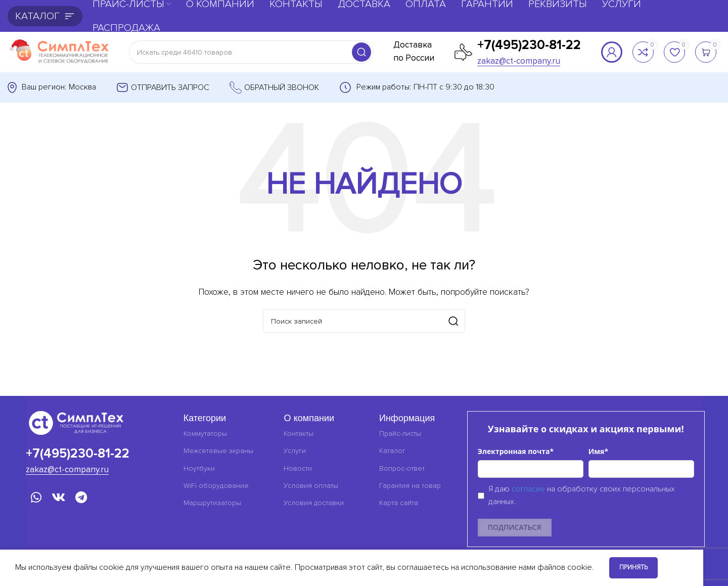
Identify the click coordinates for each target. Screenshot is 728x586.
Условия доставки (314, 503)
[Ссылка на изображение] (76, 422)
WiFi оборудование (216, 486)
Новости (298, 468)
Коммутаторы (205, 434)
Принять (633, 567)
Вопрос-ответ (402, 468)
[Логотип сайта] (58, 52)
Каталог (392, 451)
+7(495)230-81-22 (529, 45)
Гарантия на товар (410, 486)
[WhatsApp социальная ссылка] (36, 498)
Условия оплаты (311, 486)
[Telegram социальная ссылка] (81, 498)
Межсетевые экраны (218, 451)
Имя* (598, 451)
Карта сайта (399, 503)
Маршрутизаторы (212, 503)
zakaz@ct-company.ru (519, 61)
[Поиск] (251, 52)
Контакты (299, 434)
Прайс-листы (400, 434)
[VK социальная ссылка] (58, 498)
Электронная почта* (516, 451)
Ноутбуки (199, 468)
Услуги (295, 451)
